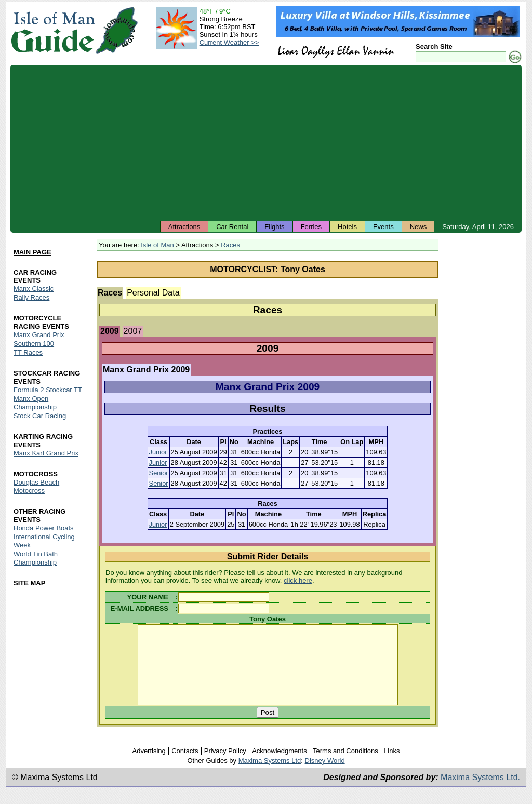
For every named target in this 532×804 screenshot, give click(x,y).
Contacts (185, 766)
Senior (159, 473)
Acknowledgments (280, 766)
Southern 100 (34, 344)
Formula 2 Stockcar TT (48, 390)
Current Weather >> (229, 42)
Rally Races (31, 298)
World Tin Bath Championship (36, 558)
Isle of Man (157, 245)
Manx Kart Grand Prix (46, 453)
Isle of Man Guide (53, 30)
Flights (274, 227)
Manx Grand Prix (39, 335)
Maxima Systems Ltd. (480, 793)
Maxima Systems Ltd (270, 776)
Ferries (311, 227)
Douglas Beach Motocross (36, 486)
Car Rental (232, 227)
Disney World (325, 776)
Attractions (184, 227)
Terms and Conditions (345, 766)
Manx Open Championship (35, 403)
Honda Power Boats (44, 528)
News (418, 227)
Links (392, 766)
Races (230, 245)
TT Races (28, 353)
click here (298, 580)
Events (383, 227)
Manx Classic (34, 289)
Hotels (347, 227)
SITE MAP (29, 583)
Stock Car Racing (40, 416)
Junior (158, 452)
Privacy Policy (225, 766)
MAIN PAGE (32, 252)
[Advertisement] (266, 143)
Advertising (149, 766)
